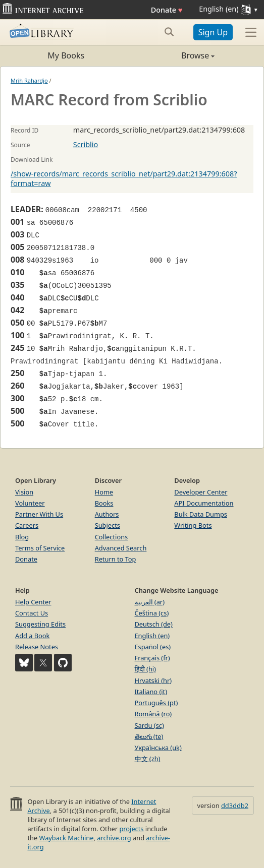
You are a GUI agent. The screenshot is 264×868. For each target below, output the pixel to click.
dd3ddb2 (235, 805)
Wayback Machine (67, 838)
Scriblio (86, 144)
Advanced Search (121, 548)
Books (104, 503)
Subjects (108, 525)
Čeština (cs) (152, 613)
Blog (22, 537)
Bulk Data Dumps (201, 514)
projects (131, 829)
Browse (174, 55)
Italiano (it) (151, 692)
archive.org (114, 838)
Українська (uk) (158, 748)
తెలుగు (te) (149, 736)
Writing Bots (193, 525)
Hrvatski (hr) (153, 680)
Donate (167, 10)
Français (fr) (152, 658)
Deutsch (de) (154, 624)
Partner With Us (39, 514)
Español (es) (153, 647)
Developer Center (201, 492)
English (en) (152, 636)
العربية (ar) (150, 602)
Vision (24, 492)
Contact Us (32, 613)
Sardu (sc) (149, 725)
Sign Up (213, 32)
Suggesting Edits (40, 624)
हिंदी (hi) (145, 669)
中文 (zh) (148, 759)
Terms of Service (40, 548)
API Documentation (204, 503)
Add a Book (32, 636)
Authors (107, 514)
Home (104, 492)
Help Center (33, 602)
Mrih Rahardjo (29, 80)
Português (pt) (156, 703)
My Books (66, 55)
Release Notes (37, 647)
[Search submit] (169, 32)
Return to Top (116, 559)
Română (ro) (153, 714)
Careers (27, 525)
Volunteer (30, 503)
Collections (112, 537)
